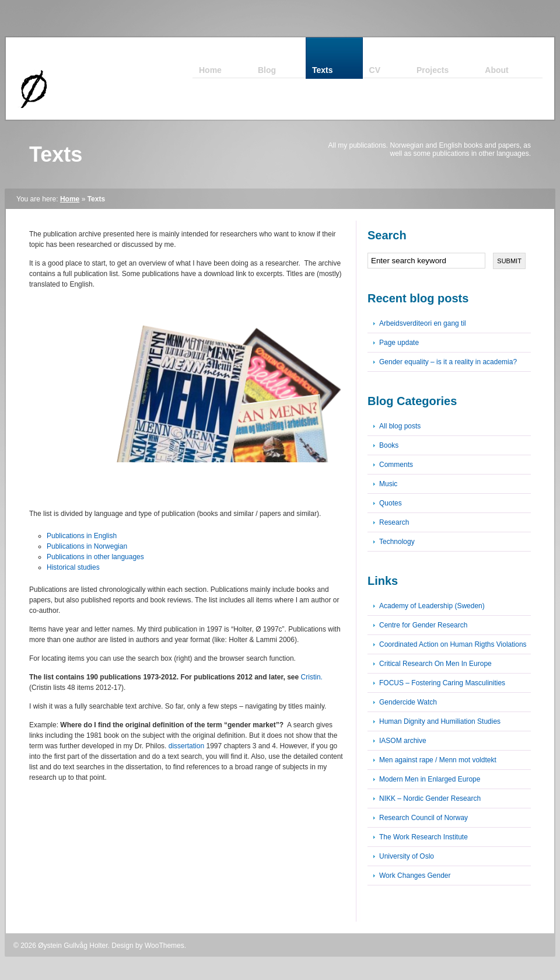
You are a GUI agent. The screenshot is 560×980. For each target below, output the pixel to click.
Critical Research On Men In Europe (435, 664)
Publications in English (82, 536)
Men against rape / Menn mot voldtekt (438, 760)
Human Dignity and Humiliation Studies (440, 721)
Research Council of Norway (423, 818)
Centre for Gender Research (423, 625)
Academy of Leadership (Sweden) (432, 606)
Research (394, 522)
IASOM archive (403, 741)
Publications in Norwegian (87, 546)
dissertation (186, 746)
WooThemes (164, 946)
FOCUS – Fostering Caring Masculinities (442, 683)
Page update (399, 343)
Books (389, 445)
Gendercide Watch (408, 702)
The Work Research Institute (423, 837)
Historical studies (73, 567)
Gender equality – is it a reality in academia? (448, 362)
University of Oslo (407, 856)
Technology (397, 542)
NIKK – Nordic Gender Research (430, 798)
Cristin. (312, 677)
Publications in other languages (95, 557)
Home (70, 199)
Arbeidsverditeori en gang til (423, 323)
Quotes (391, 503)
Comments (396, 465)
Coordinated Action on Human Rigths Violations (453, 644)
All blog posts (400, 426)
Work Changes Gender (415, 876)
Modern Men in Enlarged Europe (430, 779)
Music (388, 484)
